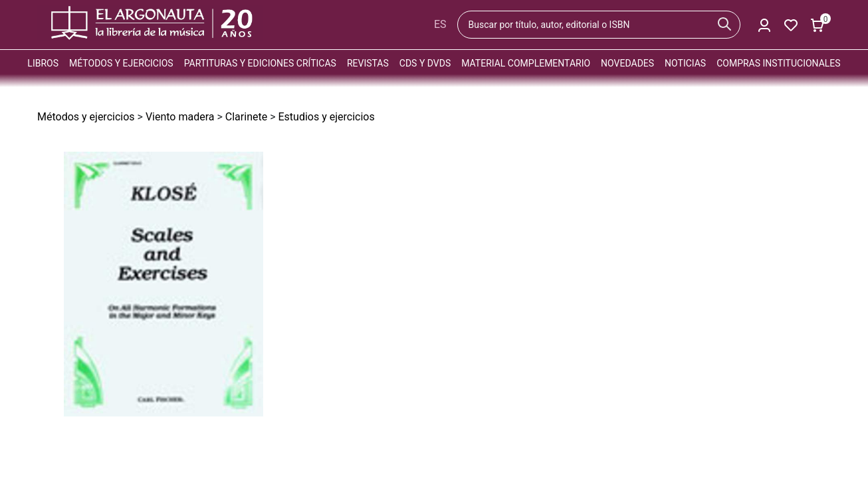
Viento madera (180, 117)
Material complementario (526, 63)
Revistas (368, 63)
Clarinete (246, 117)
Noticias (685, 63)
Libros (43, 63)
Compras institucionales (778, 63)
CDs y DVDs (425, 63)
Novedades (627, 63)
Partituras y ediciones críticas (260, 63)
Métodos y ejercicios (121, 63)
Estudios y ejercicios (326, 117)
